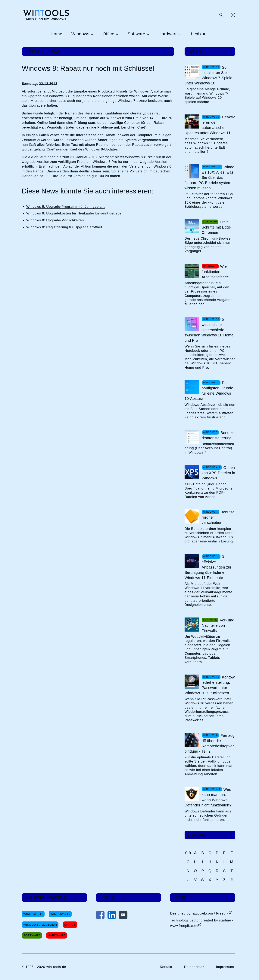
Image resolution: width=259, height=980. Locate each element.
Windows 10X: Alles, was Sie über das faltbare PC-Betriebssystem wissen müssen (209, 177)
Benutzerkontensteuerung (218, 435)
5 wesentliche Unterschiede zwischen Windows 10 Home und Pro (209, 330)
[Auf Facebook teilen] (100, 916)
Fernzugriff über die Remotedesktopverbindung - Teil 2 (210, 743)
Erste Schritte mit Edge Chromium (216, 227)
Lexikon (199, 34)
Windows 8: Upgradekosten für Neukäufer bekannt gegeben (75, 213)
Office (108, 34)
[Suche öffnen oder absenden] (221, 15)
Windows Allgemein (40, 925)
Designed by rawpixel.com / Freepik (199, 913)
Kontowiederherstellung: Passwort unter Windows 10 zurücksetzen (210, 685)
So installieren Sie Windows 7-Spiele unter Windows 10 (208, 75)
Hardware (168, 34)
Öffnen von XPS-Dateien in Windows (218, 473)
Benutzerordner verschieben (218, 517)
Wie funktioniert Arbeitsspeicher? (216, 272)
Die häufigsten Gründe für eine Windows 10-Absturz (209, 391)
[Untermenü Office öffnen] (116, 34)
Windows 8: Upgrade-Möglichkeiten (55, 220)
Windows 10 (60, 914)
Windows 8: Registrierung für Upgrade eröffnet (64, 227)
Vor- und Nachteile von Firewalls (218, 625)
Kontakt (166, 967)
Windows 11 (33, 914)
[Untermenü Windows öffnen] (92, 34)
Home (56, 34)
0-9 (188, 853)
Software (136, 34)
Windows (80, 34)
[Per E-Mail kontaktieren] (123, 916)
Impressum (225, 967)
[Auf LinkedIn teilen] (112, 916)
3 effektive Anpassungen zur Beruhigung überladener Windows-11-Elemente (208, 567)
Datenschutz (194, 967)
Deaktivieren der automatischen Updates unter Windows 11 (210, 125)
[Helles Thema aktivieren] (233, 15)
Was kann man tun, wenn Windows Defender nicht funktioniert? (208, 797)
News (53, 51)
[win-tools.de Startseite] (46, 15)
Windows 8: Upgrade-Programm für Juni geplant (66, 207)
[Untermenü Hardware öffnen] (180, 34)
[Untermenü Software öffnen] (147, 34)
